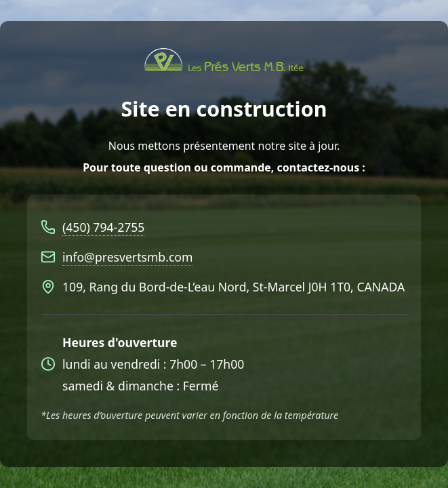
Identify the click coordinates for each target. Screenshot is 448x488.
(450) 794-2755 (103, 227)
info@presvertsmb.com (127, 257)
